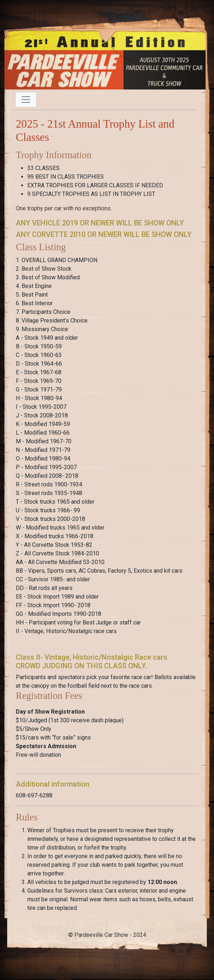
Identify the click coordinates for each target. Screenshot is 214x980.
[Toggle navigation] (26, 100)
